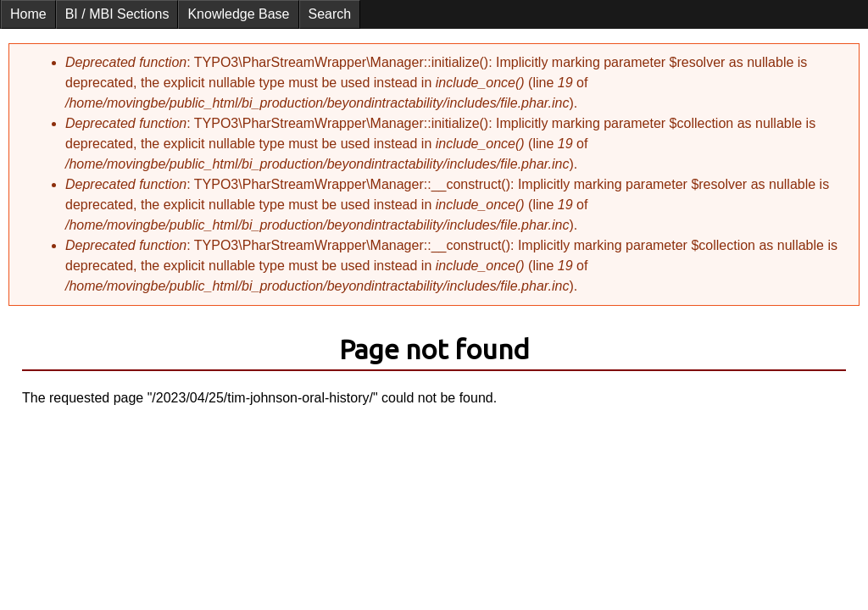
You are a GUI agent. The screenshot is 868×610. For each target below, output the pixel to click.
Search (330, 14)
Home (28, 14)
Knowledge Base (238, 14)
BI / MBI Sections (117, 14)
